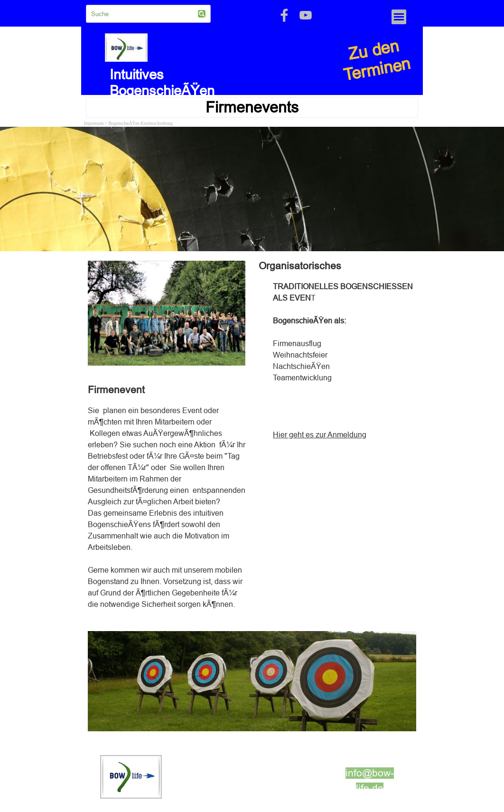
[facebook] (284, 15)
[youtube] (306, 15)
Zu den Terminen (377, 60)
